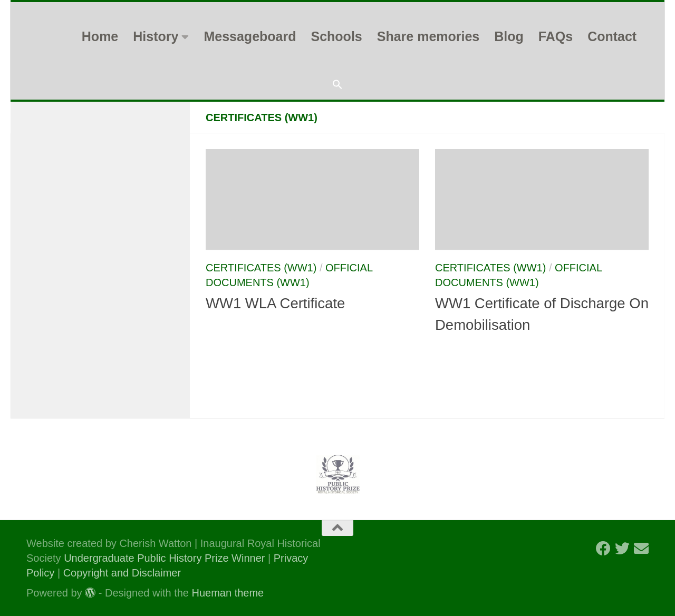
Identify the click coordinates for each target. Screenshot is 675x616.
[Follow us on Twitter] (622, 549)
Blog (509, 36)
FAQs (556, 36)
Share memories (428, 36)
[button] (337, 85)
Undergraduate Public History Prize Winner (166, 558)
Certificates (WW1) (261, 268)
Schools (336, 36)
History (156, 36)
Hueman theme (228, 593)
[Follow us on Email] (641, 549)
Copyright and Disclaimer (122, 573)
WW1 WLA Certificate (275, 303)
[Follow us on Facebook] (603, 549)
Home (100, 36)
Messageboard (250, 36)
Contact (612, 36)
